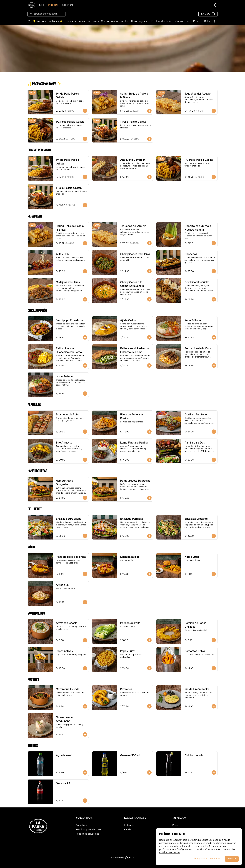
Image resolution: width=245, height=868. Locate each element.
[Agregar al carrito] (85, 111)
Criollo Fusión (109, 21)
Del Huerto (158, 21)
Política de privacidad (87, 834)
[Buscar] (29, 21)
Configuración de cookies (207, 859)
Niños (170, 21)
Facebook (129, 830)
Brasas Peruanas (75, 21)
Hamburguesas (140, 21)
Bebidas (209, 21)
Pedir (175, 825)
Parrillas (124, 21)
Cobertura (68, 5)
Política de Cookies (170, 853)
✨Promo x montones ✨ (48, 21)
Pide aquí (53, 5)
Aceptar (232, 859)
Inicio (42, 5)
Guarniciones (183, 21)
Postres (198, 21)
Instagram (130, 825)
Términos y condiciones (89, 830)
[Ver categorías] (215, 21)
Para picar (93, 21)
